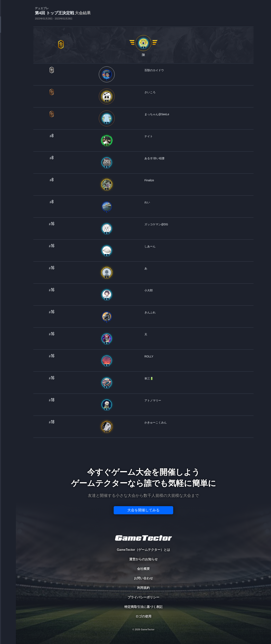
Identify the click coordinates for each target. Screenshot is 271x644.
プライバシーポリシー (143, 597)
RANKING (8, 77)
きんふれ (150, 312)
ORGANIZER (8, 61)
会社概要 (143, 569)
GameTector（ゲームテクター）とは (143, 550)
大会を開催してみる (143, 510)
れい (147, 202)
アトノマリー (153, 400)
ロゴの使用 (143, 616)
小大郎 (149, 290)
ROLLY (149, 356)
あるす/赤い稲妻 (155, 158)
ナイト (149, 136)
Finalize (149, 180)
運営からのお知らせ (143, 559)
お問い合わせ (143, 578)
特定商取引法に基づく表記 (143, 607)
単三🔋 (149, 378)
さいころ (150, 92)
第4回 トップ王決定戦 (63, 13)
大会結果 (83, 13)
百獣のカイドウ (154, 70)
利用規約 (143, 588)
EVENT (8, 93)
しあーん (150, 246)
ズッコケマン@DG (156, 224)
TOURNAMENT (8, 28)
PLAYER (8, 44)
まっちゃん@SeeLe (157, 114)
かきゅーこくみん (156, 422)
